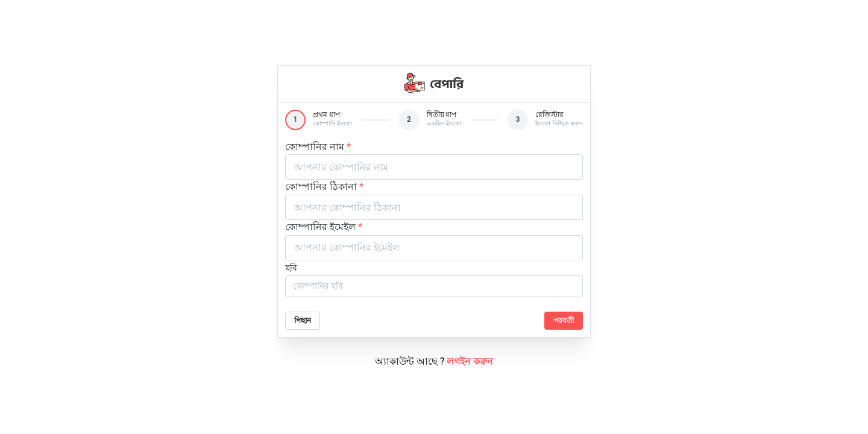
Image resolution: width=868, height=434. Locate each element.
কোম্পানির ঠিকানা (324, 187)
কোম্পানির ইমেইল (324, 227)
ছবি (291, 268)
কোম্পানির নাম (318, 147)
